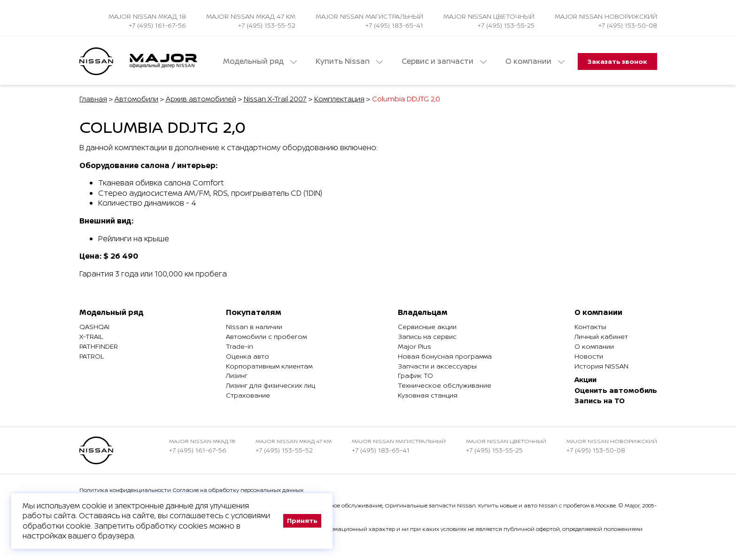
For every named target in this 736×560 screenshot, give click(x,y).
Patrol (92, 356)
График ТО (415, 375)
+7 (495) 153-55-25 (506, 25)
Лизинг (237, 375)
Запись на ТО (600, 401)
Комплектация (339, 99)
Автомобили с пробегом (266, 336)
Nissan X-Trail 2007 (275, 99)
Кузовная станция (428, 395)
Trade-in (240, 346)
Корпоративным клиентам (269, 366)
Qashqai (94, 326)
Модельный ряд (260, 61)
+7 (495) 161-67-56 (157, 25)
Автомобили (136, 99)
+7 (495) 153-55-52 (267, 25)
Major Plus (414, 346)
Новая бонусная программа (445, 356)
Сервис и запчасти (444, 61)
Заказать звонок (617, 61)
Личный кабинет (601, 336)
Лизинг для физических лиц (271, 385)
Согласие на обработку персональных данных (238, 490)
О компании (535, 61)
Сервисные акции (427, 326)
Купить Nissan (349, 61)
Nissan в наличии (254, 326)
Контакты (590, 326)
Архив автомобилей (201, 99)
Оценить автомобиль (616, 390)
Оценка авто (248, 356)
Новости (589, 356)
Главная (93, 99)
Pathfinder (99, 346)
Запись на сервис (427, 336)
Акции (585, 380)
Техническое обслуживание (445, 385)
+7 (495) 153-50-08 (628, 25)
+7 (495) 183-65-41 (394, 25)
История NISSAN (601, 366)
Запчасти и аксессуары (437, 366)
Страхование (248, 395)
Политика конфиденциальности (125, 490)
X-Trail (91, 336)
